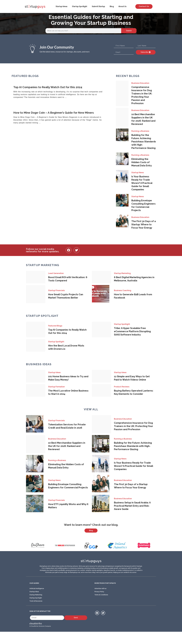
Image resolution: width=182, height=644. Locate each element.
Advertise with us (100, 600)
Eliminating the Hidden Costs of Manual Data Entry (142, 162)
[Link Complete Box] (61, 92)
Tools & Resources (36, 612)
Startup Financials (56, 290)
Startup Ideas (62, 6)
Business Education (140, 83)
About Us (122, 6)
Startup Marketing (122, 273)
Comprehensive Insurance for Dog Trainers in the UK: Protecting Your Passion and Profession (133, 426)
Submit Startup (98, 6)
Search (129, 31)
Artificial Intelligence (37, 600)
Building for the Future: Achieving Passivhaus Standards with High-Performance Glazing (144, 142)
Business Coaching (123, 290)
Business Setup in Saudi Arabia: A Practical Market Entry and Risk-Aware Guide (132, 506)
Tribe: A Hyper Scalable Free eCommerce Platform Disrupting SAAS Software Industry (132, 331)
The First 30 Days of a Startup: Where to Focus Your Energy (144, 224)
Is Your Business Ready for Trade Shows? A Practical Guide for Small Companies (142, 183)
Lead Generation (56, 273)
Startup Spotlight (80, 6)
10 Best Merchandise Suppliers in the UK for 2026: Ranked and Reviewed (67, 446)
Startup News (138, 173)
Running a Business (140, 131)
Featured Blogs (55, 326)
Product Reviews (122, 387)
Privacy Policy (99, 603)
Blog (112, 6)
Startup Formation (56, 387)
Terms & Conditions (101, 606)
